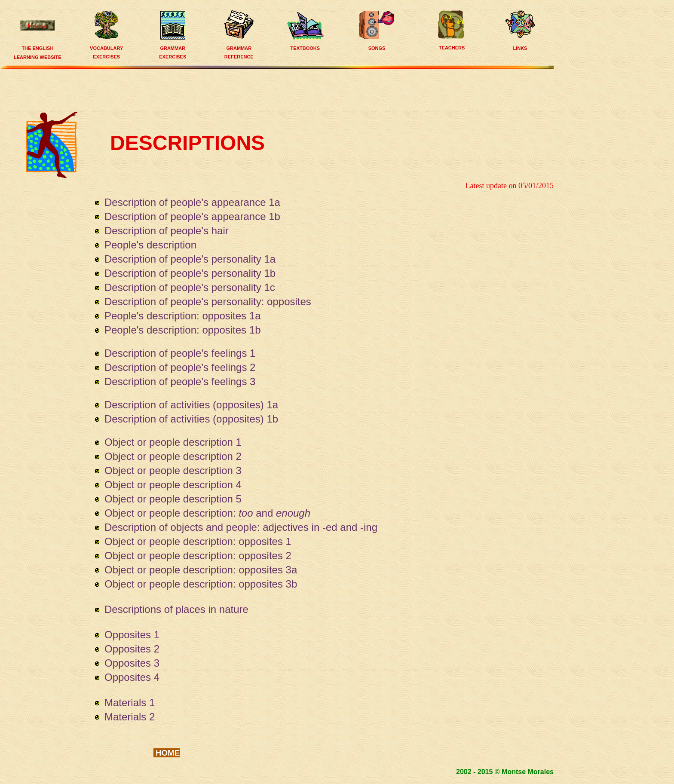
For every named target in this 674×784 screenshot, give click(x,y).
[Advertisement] (280, 89)
